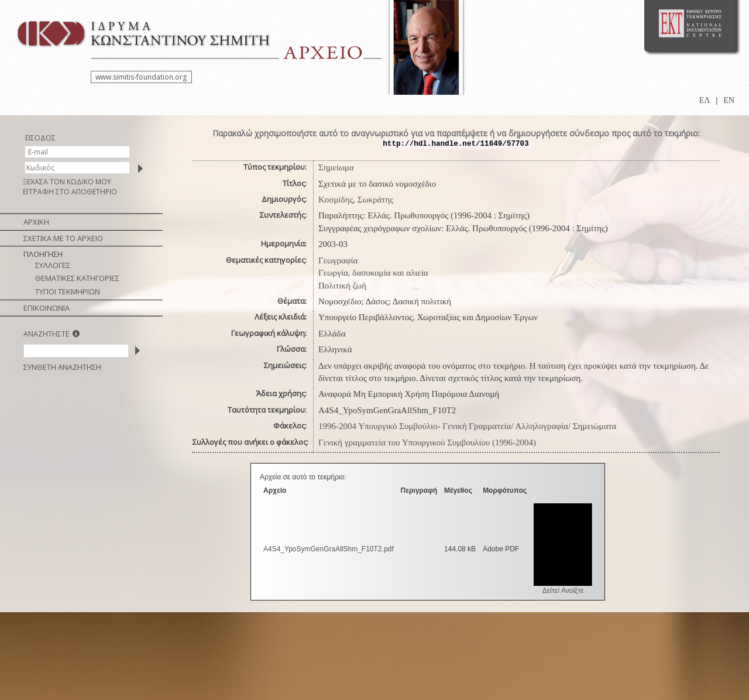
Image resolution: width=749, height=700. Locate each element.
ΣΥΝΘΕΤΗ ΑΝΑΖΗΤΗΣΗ (62, 367)
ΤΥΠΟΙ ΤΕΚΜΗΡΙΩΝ (68, 291)
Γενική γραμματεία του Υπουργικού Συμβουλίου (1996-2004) (427, 442)
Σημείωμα (336, 167)
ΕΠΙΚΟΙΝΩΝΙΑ (47, 308)
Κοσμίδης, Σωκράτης (356, 200)
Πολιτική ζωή (342, 286)
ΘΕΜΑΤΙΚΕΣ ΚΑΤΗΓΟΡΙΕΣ (77, 278)
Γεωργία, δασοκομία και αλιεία (373, 273)
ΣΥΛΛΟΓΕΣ (53, 265)
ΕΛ (705, 100)
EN (729, 100)
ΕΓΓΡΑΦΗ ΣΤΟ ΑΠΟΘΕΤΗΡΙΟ (70, 192)
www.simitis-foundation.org (141, 77)
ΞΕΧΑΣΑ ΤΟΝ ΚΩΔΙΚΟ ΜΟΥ (67, 182)
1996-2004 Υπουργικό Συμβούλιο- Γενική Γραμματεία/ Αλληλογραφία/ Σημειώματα (467, 426)
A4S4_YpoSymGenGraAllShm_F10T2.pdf (329, 549)
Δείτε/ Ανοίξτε (563, 591)
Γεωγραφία (338, 260)
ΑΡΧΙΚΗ (36, 222)
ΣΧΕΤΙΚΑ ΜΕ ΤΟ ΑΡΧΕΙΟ (63, 238)
